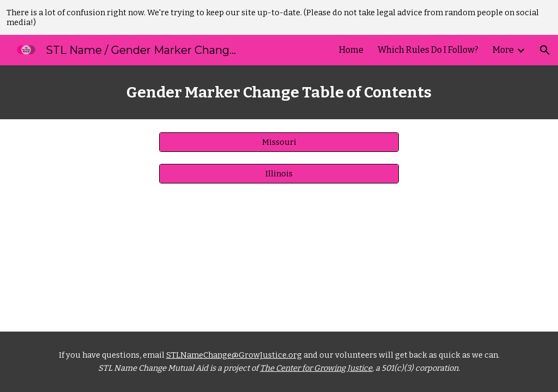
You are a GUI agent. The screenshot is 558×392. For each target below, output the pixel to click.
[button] (545, 50)
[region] (279, 17)
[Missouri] (279, 142)
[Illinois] (279, 173)
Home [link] (351, 50)
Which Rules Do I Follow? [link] (428, 50)
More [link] (503, 50)
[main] (279, 92)
